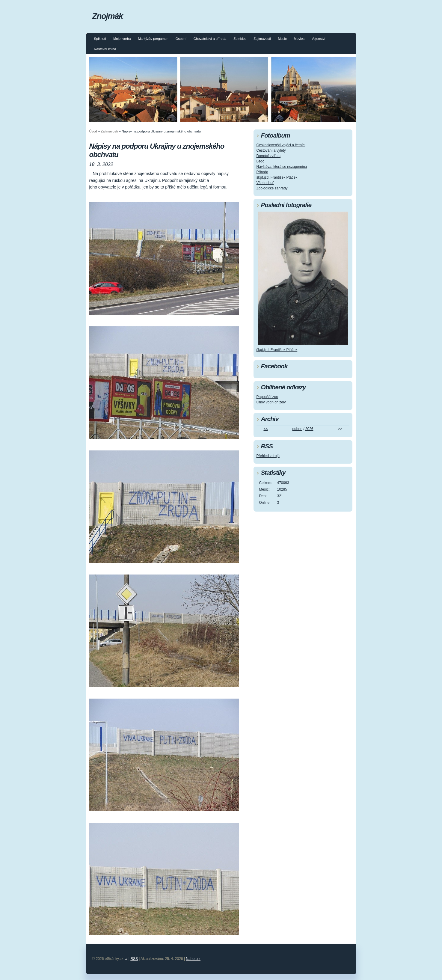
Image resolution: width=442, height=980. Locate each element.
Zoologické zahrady (272, 188)
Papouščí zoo (267, 397)
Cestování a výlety (271, 150)
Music (282, 39)
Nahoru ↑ (193, 959)
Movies (299, 39)
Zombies (240, 39)
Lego (261, 161)
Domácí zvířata (269, 156)
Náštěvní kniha (105, 49)
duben (297, 429)
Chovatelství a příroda (210, 39)
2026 (309, 429)
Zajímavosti (262, 39)
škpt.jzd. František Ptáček (277, 177)
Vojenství (318, 39)
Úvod (93, 131)
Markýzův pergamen (153, 39)
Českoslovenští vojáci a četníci (281, 145)
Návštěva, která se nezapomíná (282, 167)
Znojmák (108, 16)
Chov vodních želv (271, 402)
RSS (134, 959)
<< (265, 429)
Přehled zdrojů (268, 456)
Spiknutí (100, 39)
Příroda (262, 172)
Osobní (181, 39)
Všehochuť (265, 183)
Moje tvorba (122, 39)
